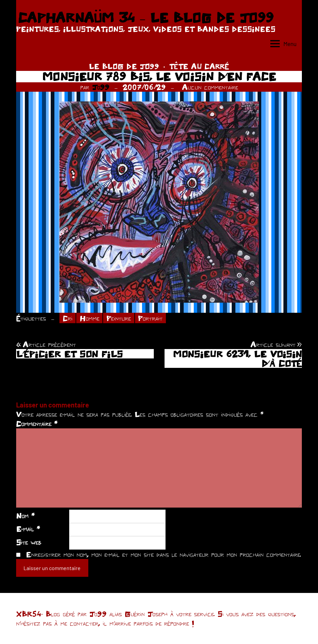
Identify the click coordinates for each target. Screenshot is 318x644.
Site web (29, 542)
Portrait (150, 318)
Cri (68, 318)
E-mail (28, 529)
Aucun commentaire (210, 87)
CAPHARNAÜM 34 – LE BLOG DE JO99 (146, 17)
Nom (25, 516)
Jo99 (101, 87)
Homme (89, 318)
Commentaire (37, 424)
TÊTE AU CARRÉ (199, 66)
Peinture (119, 318)
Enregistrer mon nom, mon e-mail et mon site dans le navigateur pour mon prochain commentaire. (164, 554)
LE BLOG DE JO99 (124, 66)
